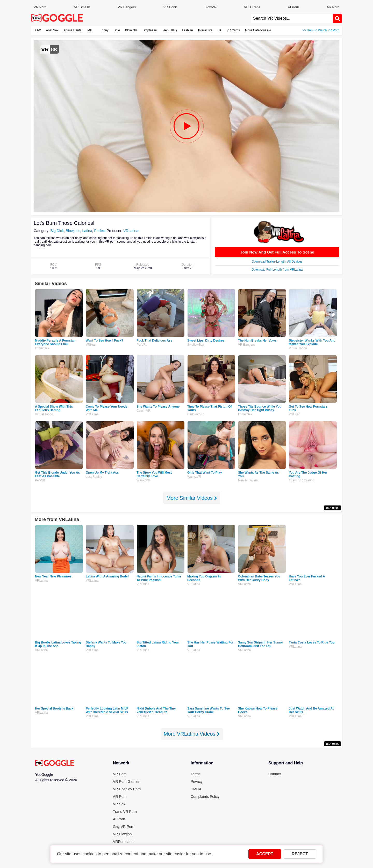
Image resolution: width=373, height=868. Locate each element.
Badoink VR (195, 414)
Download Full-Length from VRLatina (277, 270)
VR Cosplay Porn (127, 789)
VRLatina (131, 231)
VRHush (92, 345)
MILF (91, 30)
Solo (117, 30)
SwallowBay (196, 345)
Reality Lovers (248, 480)
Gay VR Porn (124, 827)
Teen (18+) (169, 30)
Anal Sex (52, 30)
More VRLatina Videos (192, 734)
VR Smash (82, 7)
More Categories (258, 30)
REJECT (300, 854)
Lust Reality (94, 477)
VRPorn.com (123, 842)
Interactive (205, 30)
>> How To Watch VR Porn (321, 30)
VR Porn (40, 7)
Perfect (100, 231)
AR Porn (333, 7)
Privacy (197, 782)
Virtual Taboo (298, 348)
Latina (87, 231)
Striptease (150, 30)
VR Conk (170, 7)
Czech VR (144, 411)
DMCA (196, 789)
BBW (37, 30)
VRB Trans (252, 7)
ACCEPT (265, 854)
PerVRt (142, 345)
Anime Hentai (73, 30)
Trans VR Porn (125, 812)
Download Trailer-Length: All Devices (277, 262)
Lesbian (188, 30)
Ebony (104, 30)
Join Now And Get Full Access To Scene (277, 252)
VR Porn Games (126, 782)
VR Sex (119, 804)
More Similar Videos (192, 498)
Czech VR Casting (302, 480)
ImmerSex (42, 348)
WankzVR (143, 480)
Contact (275, 774)
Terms (196, 774)
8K (220, 30)
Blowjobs (131, 30)
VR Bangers (127, 7)
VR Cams (233, 30)
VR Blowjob (122, 834)
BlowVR (210, 7)
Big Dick (57, 231)
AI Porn (293, 7)
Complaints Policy (205, 797)
